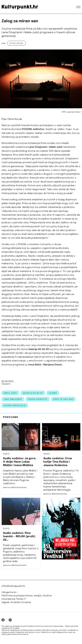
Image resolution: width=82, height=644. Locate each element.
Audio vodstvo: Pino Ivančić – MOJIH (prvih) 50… (19, 537)
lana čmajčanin (13, 399)
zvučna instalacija (15, 406)
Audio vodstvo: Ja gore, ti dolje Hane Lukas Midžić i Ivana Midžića (20, 462)
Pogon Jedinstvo (38, 399)
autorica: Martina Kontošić (15, 488)
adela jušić (10, 393)
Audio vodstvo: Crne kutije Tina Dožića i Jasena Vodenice (58, 462)
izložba (53, 393)
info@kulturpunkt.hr (13, 586)
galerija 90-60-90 (33, 393)
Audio (6, 454)
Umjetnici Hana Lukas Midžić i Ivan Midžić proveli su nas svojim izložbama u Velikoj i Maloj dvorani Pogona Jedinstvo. (20, 477)
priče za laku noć (63, 399)
